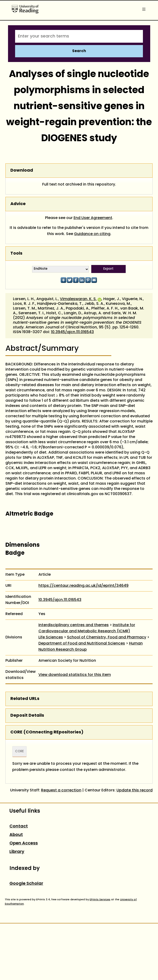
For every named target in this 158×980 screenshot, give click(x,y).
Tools (16, 254)
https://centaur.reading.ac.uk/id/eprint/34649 (83, 586)
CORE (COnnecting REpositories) (47, 732)
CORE (19, 752)
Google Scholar (26, 884)
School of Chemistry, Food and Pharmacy (107, 637)
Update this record (135, 790)
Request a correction (61, 790)
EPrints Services (100, 900)
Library (17, 852)
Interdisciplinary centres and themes (74, 625)
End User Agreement (93, 218)
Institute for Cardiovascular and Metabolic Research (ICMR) (87, 628)
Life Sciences (51, 637)
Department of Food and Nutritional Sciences (82, 644)
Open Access (24, 843)
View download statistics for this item (75, 675)
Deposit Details (27, 716)
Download (22, 171)
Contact (19, 826)
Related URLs (25, 699)
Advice (18, 204)
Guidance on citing (92, 234)
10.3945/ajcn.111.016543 (72, 332)
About (16, 835)
